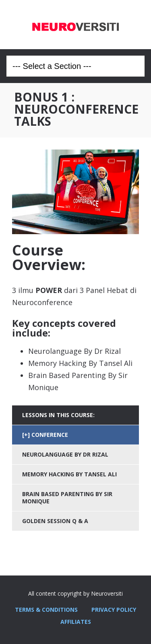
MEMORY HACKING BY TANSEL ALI (69, 474)
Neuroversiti (75, 25)
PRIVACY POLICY (114, 610)
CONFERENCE (50, 435)
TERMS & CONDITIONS (46, 610)
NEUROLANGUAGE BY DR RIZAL (65, 454)
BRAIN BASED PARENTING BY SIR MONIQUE (67, 498)
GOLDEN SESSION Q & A (55, 521)
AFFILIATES (76, 622)
